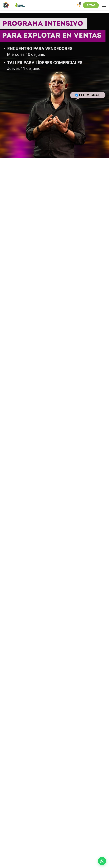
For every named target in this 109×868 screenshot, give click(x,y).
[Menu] (104, 5)
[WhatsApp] (102, 861)
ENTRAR (91, 5)
